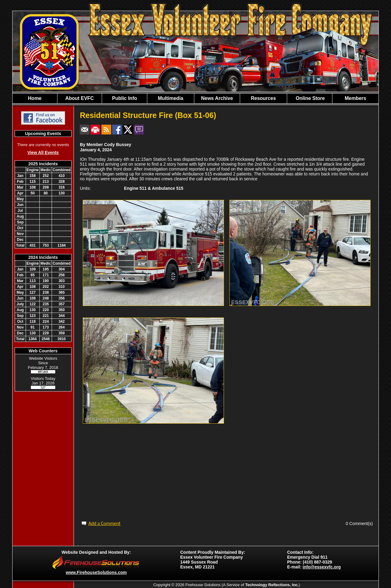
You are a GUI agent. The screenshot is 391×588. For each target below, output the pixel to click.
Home (35, 98)
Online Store (310, 98)
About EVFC (80, 98)
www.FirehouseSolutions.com (96, 572)
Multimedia (171, 98)
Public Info (125, 98)
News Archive (217, 98)
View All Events (43, 153)
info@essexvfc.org (322, 567)
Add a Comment (104, 523)
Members (355, 98)
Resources (263, 98)
